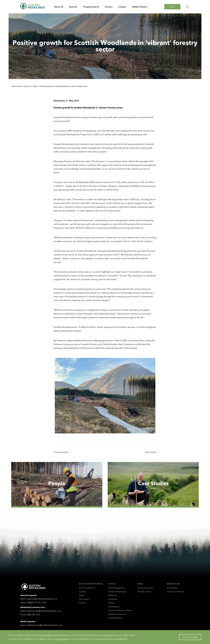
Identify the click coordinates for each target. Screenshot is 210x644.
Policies (82, 603)
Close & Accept (190, 637)
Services (73, 7)
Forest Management (117, 588)
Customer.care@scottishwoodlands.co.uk (44, 611)
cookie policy (62, 639)
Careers (109, 7)
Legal (81, 595)
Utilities (111, 603)
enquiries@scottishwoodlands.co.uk (42, 599)
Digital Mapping (115, 618)
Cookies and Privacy (175, 592)
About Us (59, 7)
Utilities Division (139, 7)
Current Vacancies (145, 588)
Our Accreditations (87, 588)
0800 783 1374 (33, 615)
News (35, 86)
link (92, 272)
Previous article (61, 452)
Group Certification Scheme (120, 610)
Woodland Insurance (117, 614)
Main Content (17, 86)
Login (172, 7)
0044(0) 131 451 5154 (36, 603)
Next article (151, 452)
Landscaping (114, 607)
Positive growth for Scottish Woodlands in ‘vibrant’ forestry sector (63, 86)
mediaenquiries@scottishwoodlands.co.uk (44, 625)
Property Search (91, 7)
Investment (113, 599)
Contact (122, 7)
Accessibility (172, 588)
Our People (84, 599)
